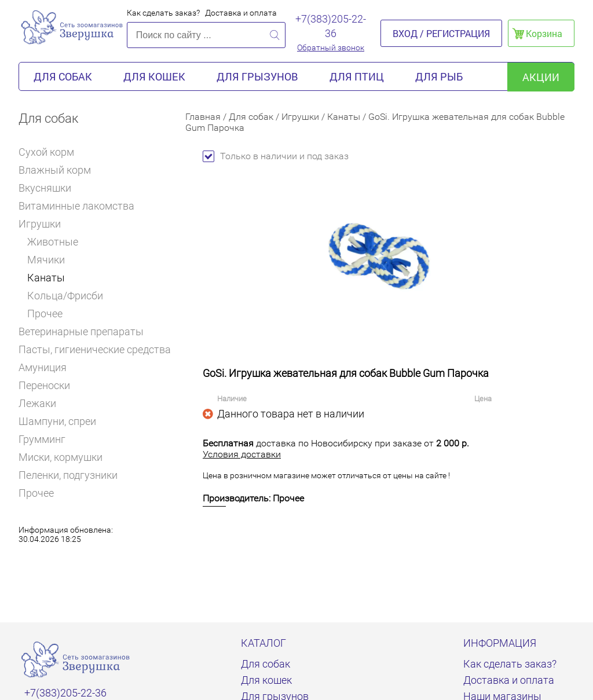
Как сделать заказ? (163, 13)
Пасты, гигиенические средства (95, 349)
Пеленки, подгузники (68, 475)
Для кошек (154, 76)
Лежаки (37, 403)
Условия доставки (242, 454)
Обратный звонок (331, 47)
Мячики (46, 260)
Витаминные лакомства (81, 206)
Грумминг (47, 439)
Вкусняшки (50, 188)
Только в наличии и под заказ (276, 156)
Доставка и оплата (241, 13)
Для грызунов (257, 76)
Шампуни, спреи (57, 421)
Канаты (46, 278)
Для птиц (357, 76)
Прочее (45, 314)
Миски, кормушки (61, 457)
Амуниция (47, 367)
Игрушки (44, 224)
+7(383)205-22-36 (331, 26)
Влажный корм (60, 170)
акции (541, 77)
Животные (53, 242)
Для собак (63, 76)
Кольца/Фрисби (65, 296)
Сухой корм (51, 152)
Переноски (44, 385)
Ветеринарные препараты (86, 331)
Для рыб (439, 76)
